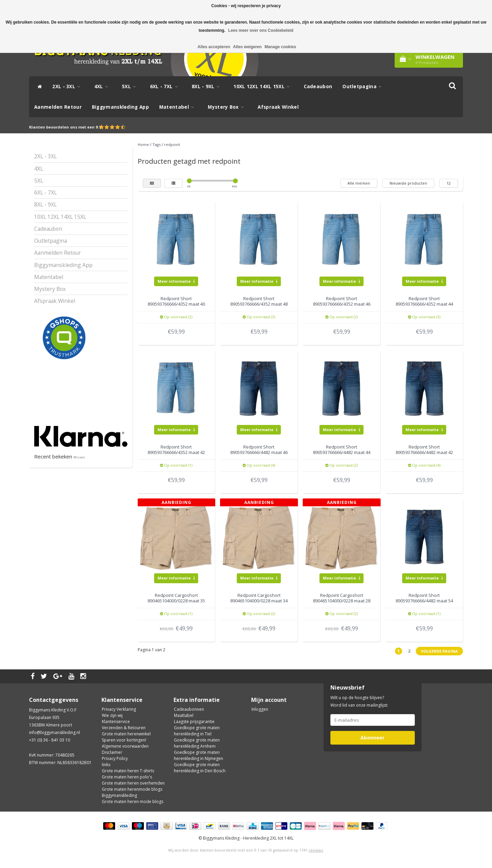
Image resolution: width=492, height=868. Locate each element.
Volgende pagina (439, 651)
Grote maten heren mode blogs (133, 802)
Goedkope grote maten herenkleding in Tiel (197, 731)
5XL (131, 86)
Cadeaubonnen (189, 709)
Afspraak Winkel (278, 107)
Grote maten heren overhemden (133, 783)
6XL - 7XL (166, 86)
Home (143, 144)
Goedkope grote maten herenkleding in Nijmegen (199, 755)
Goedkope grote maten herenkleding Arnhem (197, 743)
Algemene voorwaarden (125, 746)
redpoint (172, 144)
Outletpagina (364, 86)
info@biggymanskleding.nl (54, 732)
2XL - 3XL (68, 86)
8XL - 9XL (207, 86)
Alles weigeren (247, 47)
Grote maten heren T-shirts (128, 771)
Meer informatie (176, 281)
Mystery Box (228, 107)
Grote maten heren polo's (127, 777)
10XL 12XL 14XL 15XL (263, 86)
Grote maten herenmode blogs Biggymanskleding (132, 792)
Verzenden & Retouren (124, 728)
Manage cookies (280, 47)
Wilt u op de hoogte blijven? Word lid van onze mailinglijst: (359, 701)
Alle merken (359, 183)
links (106, 765)
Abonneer (372, 738)
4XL (103, 86)
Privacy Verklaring (119, 709)
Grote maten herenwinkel (126, 734)
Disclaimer (112, 752)
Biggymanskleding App (120, 107)
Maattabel (184, 715)
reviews (316, 850)
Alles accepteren (214, 47)
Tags (156, 144)
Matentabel (179, 107)
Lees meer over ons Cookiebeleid (261, 30)
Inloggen (260, 709)
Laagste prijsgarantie (194, 722)
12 (449, 183)
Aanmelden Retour (58, 107)
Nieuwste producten (408, 183)
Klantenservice (116, 722)
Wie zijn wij (112, 715)
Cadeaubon (318, 86)
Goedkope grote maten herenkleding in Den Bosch (200, 768)
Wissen (79, 457)
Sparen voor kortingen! (124, 740)
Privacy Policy (115, 758)
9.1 (98, 127)
